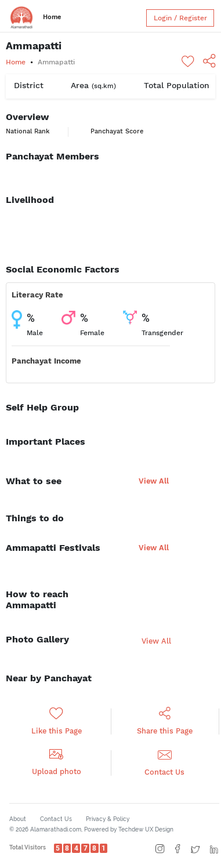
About (18, 819)
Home (52, 17)
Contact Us (56, 819)
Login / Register (180, 18)
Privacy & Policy (108, 819)
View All (154, 481)
